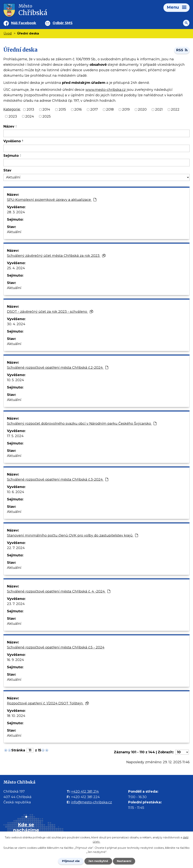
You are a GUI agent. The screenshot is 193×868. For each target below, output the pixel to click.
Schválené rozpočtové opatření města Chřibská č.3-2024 (58, 480)
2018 (110, 109)
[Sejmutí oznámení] (96, 163)
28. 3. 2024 (16, 212)
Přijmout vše (71, 861)
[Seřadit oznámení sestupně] (16, 127)
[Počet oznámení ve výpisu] (182, 752)
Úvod (8, 33)
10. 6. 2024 (16, 492)
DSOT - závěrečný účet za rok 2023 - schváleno (50, 312)
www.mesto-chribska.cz (106, 90)
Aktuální (14, 232)
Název (9, 126)
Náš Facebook (24, 23)
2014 (46, 109)
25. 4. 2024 (16, 268)
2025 (47, 116)
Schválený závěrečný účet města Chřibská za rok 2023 (56, 256)
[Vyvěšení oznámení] (96, 148)
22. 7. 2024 (16, 548)
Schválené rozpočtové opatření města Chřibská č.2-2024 (58, 368)
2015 (62, 109)
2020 (142, 109)
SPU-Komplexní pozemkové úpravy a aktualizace (52, 200)
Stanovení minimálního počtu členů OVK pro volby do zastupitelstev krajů (72, 535)
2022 (175, 109)
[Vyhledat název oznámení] (96, 133)
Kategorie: (12, 109)
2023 (13, 116)
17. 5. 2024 (15, 436)
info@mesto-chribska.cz (92, 802)
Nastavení (124, 861)
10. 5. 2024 (15, 380)
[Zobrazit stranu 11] (30, 750)
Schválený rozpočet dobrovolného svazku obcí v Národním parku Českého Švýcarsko (82, 424)
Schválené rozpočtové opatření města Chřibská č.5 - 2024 (56, 647)
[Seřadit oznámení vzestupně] (16, 125)
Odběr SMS (63, 23)
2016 (78, 109)
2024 (30, 116)
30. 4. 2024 (16, 324)
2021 (159, 109)
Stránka (18, 750)
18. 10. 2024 (16, 716)
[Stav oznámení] (96, 177)
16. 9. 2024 (15, 660)
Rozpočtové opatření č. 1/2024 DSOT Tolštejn (48, 703)
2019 (126, 109)
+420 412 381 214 (85, 792)
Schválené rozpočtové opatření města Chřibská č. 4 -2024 (59, 591)
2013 (30, 109)
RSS (182, 50)
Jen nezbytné (98, 861)
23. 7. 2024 (16, 604)
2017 (94, 109)
